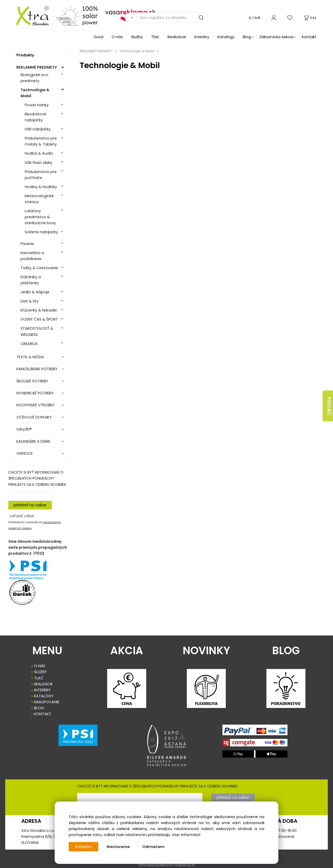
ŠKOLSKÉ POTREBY (32, 381)
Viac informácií (186, 835)
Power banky (37, 105)
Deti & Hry (30, 301)
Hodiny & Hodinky (41, 187)
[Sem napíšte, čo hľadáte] (172, 18)
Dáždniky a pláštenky (31, 280)
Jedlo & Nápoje (35, 292)
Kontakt (309, 37)
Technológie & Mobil (35, 93)
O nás (117, 37)
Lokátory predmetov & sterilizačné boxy (40, 217)
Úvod (98, 37)
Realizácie (177, 37)
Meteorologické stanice (39, 199)
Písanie (27, 244)
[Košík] (310, 18)
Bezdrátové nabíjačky (36, 117)
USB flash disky (39, 163)
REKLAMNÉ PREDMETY (37, 67)
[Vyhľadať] (131, 18)
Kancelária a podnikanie (32, 256)
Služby (137, 37)
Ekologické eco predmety (34, 78)
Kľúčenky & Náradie (39, 310)
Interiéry (202, 37)
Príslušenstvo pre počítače (41, 175)
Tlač (155, 37)
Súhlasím (84, 847)
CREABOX (29, 344)
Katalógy (226, 37)
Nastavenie (118, 847)
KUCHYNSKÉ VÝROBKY (36, 405)
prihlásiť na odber (30, 505)
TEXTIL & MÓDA (30, 357)
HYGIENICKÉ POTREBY (35, 393)
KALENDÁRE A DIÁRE (33, 441)
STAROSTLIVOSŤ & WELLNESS (37, 331)
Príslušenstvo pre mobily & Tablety (41, 141)
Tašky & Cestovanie (39, 268)
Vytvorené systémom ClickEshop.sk (166, 865)
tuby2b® (24, 429)
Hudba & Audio (39, 153)
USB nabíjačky (38, 129)
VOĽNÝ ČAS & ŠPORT (39, 319)
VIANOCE (25, 453)
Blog (247, 37)
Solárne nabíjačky (41, 232)
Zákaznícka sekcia (276, 37)
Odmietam (153, 847)
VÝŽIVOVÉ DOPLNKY (34, 417)
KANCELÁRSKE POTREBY (37, 369)
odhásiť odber (22, 516)
